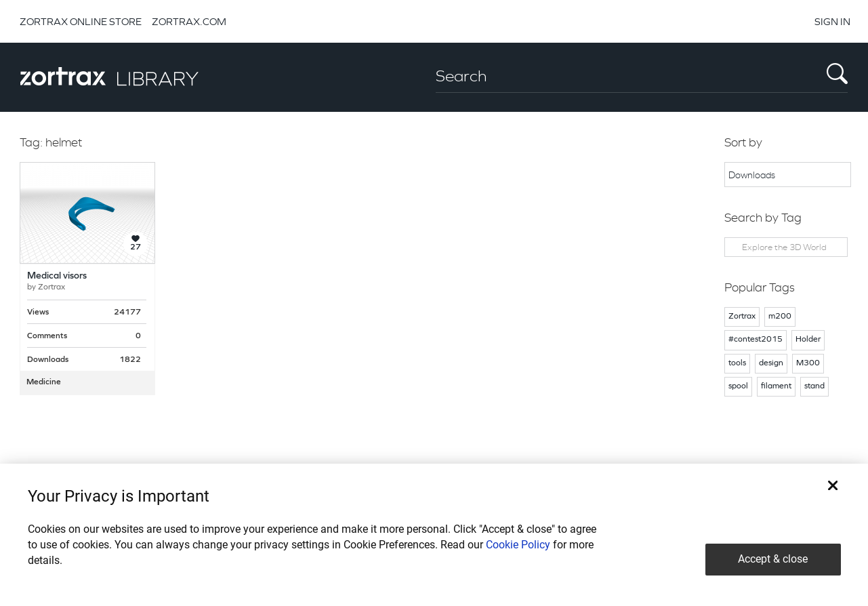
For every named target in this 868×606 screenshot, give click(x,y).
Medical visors (57, 276)
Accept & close (773, 559)
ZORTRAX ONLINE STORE (81, 21)
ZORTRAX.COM (189, 21)
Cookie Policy (518, 545)
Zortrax (51, 287)
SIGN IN (832, 21)
